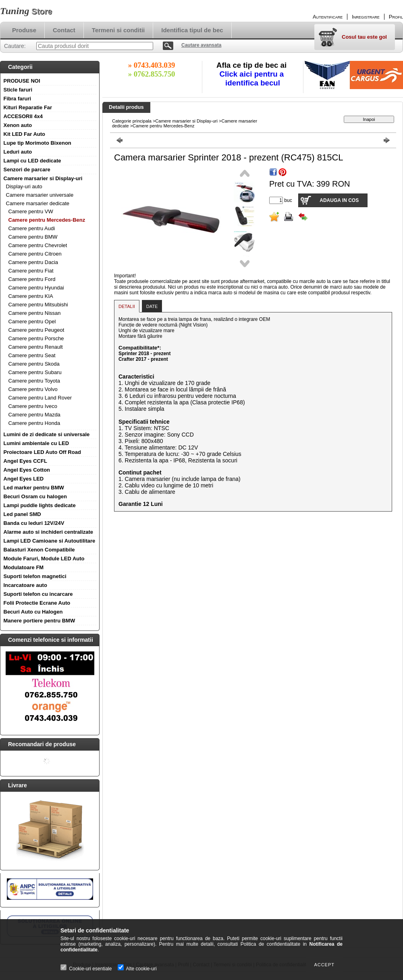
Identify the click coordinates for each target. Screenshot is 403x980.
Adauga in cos (339, 200)
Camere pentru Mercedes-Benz (47, 220)
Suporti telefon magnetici (35, 576)
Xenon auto (18, 125)
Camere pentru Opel (32, 321)
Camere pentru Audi (32, 228)
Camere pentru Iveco (33, 406)
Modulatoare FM (24, 567)
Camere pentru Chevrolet (38, 245)
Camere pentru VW (31, 211)
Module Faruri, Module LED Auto (44, 559)
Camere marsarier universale (40, 195)
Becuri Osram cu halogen (35, 496)
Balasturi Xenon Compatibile (39, 550)
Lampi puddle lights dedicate (40, 505)
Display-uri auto (24, 186)
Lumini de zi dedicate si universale (47, 434)
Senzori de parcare (27, 170)
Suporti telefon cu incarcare (38, 594)
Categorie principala (132, 121)
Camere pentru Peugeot (36, 330)
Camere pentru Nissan (35, 313)
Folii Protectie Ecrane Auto (37, 603)
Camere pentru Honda (34, 423)
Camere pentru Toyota (34, 381)
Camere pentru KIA (31, 296)
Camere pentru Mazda (34, 415)
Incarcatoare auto (25, 585)
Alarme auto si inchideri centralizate (49, 532)
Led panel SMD (22, 514)
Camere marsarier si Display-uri (43, 178)
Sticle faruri (18, 90)
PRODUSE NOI (22, 81)
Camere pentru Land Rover (40, 398)
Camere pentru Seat (32, 355)
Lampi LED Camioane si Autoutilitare (50, 541)
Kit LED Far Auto (25, 134)
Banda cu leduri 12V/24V (34, 523)
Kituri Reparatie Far (28, 107)
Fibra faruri (18, 99)
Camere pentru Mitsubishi (38, 305)
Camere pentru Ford (32, 279)
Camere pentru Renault (36, 347)
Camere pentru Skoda (34, 364)
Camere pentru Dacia (33, 262)
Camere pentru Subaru (35, 372)
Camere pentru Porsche (36, 338)
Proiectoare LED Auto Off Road (42, 452)
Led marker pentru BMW (34, 488)
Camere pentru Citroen (35, 254)
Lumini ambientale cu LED (36, 443)
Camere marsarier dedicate (38, 203)
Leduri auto (18, 152)
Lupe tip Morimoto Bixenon (37, 143)
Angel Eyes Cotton (27, 470)
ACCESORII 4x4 (23, 116)
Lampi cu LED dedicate (32, 161)
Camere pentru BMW (33, 237)
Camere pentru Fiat (31, 271)
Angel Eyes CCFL (25, 461)
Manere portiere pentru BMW (39, 621)
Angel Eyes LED (24, 479)
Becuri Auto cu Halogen (33, 612)
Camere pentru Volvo (33, 389)
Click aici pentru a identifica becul (253, 78)
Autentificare (328, 17)
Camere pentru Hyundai (36, 288)
